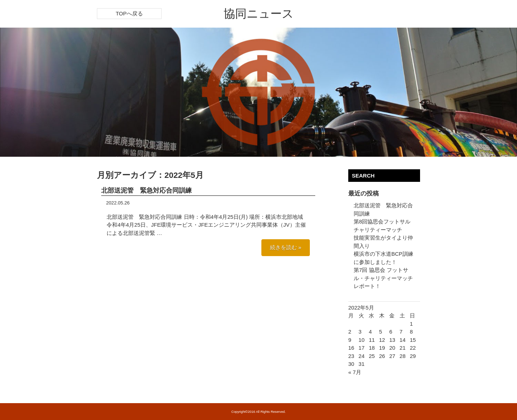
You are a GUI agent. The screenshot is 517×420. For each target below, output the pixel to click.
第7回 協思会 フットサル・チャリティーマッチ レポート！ (383, 278)
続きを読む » (286, 247)
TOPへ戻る (129, 13)
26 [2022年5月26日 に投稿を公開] (382, 356)
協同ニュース (259, 14)
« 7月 (355, 372)
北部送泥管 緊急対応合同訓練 (146, 190)
